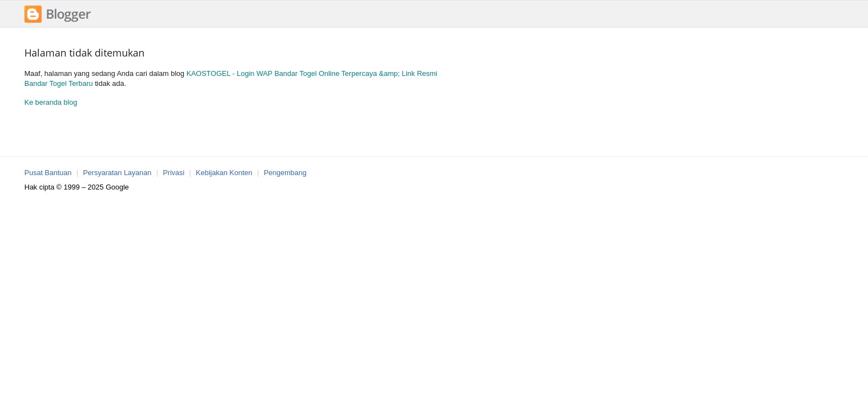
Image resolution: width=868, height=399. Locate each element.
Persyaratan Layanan (117, 173)
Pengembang (285, 173)
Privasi (174, 173)
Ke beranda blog (51, 102)
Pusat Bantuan (48, 173)
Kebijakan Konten (224, 173)
